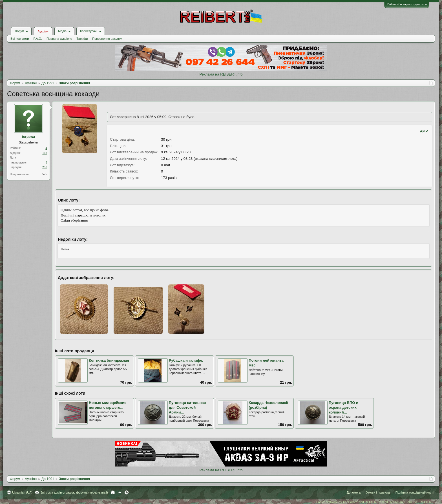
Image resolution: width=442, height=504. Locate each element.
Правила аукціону (59, 39)
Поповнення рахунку (107, 39)
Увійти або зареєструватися (407, 4)
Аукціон (43, 31)
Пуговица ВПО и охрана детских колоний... (343, 407)
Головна (113, 492)
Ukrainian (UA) (22, 492)
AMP (424, 131)
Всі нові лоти (20, 39)
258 (45, 167)
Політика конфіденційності (415, 492)
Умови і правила (378, 492)
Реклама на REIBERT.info (221, 74)
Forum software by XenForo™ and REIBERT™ (375, 502)
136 (45, 153)
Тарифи (82, 39)
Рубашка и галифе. (186, 360)
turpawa (28, 137)
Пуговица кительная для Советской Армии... (187, 407)
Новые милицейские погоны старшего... (108, 405)
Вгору (120, 492)
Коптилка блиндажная (109, 360)
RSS (127, 492)
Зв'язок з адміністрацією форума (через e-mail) (74, 492)
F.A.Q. (38, 39)
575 (45, 174)
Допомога (354, 492)
